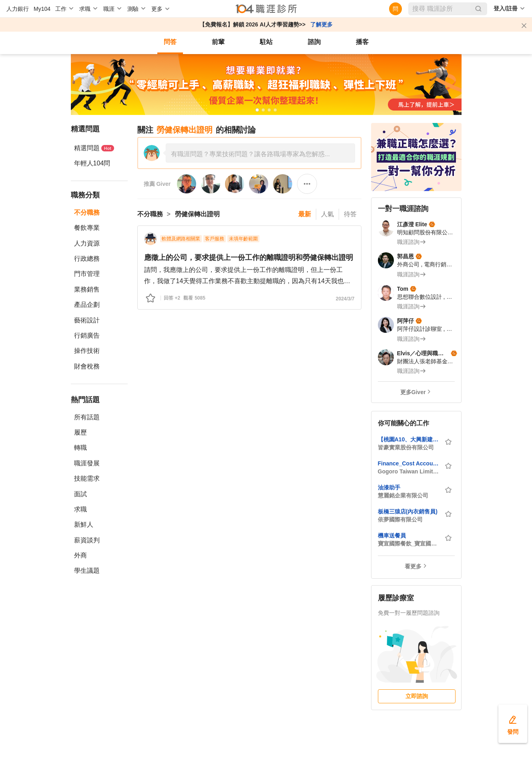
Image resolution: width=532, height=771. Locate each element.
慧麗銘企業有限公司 (403, 495)
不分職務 (87, 212)
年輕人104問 (92, 163)
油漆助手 (389, 487)
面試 (80, 494)
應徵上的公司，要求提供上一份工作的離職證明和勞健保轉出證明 (249, 258)
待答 (350, 214)
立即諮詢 (417, 696)
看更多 (413, 566)
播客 (362, 42)
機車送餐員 (392, 535)
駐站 (266, 42)
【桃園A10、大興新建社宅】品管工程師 (409, 439)
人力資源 (87, 243)
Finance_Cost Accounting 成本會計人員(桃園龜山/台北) (409, 463)
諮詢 (314, 42)
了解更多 (321, 24)
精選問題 (94, 148)
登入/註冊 (506, 8)
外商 (80, 555)
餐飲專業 (87, 228)
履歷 (80, 432)
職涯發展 (87, 463)
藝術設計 (87, 320)
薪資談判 (87, 540)
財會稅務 (87, 366)
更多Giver (413, 392)
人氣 (327, 214)
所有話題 (87, 417)
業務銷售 (87, 289)
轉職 (80, 448)
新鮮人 (84, 524)
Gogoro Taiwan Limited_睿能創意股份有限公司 (409, 471)
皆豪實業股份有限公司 (406, 447)
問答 (170, 42)
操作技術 (87, 351)
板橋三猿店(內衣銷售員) (408, 511)
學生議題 (87, 571)
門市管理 (87, 274)
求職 (80, 509)
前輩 (218, 42)
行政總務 (87, 259)
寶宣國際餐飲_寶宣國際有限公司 (409, 544)
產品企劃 (87, 305)
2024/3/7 (345, 299)
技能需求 (87, 478)
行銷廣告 (87, 335)
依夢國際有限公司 (400, 519)
